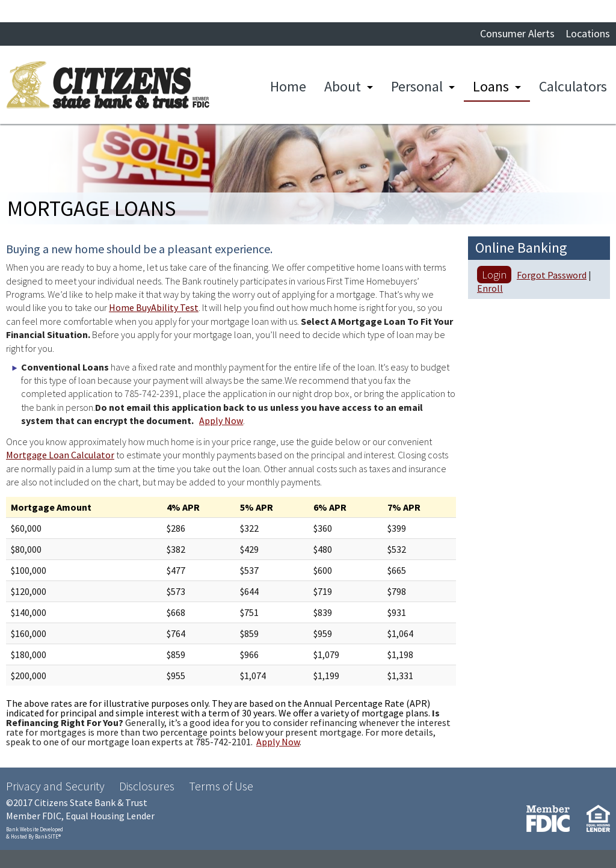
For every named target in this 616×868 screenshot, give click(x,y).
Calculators (573, 86)
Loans (491, 86)
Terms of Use (221, 786)
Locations (588, 33)
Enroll (490, 288)
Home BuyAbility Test (154, 307)
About (343, 86)
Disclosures (147, 786)
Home (288, 86)
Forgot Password (552, 275)
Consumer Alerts (517, 33)
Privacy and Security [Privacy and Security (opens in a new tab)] (55, 786)
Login (494, 275)
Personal (417, 86)
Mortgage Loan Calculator (60, 455)
